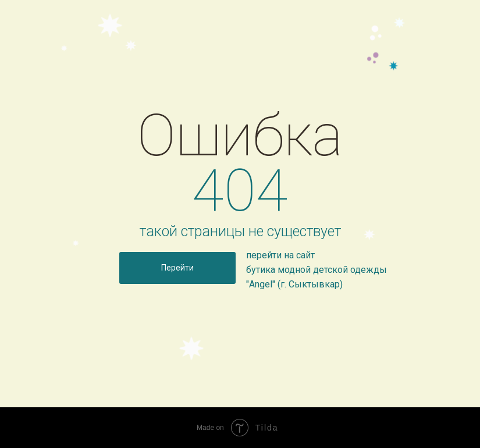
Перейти (177, 268)
